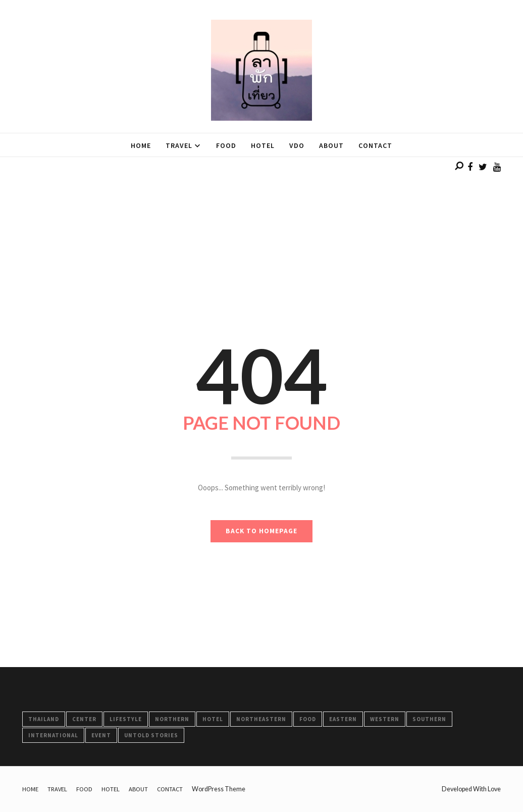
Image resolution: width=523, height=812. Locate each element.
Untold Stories (151, 735)
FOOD (308, 719)
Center (84, 719)
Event (101, 735)
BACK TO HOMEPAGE (261, 531)
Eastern (343, 719)
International (53, 735)
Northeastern (261, 719)
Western (385, 719)
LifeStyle (126, 719)
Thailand (44, 719)
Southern (429, 719)
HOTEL (213, 719)
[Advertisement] (261, 228)
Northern (172, 719)
